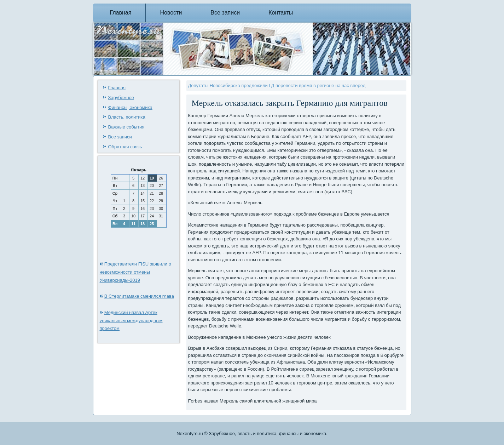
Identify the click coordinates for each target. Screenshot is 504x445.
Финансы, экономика (130, 107)
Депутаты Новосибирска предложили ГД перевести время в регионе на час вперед (277, 85)
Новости (171, 13)
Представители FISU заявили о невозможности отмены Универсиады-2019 (135, 272)
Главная (121, 13)
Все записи (225, 13)
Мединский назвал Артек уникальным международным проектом (131, 321)
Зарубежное (121, 98)
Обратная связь (125, 147)
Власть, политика (127, 117)
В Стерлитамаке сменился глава (139, 296)
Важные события (126, 127)
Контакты (281, 13)
